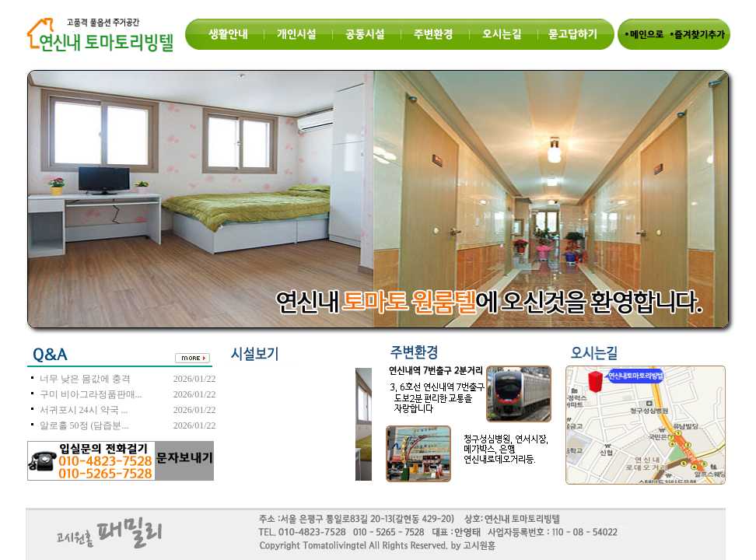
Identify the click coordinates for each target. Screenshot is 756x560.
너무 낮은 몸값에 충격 (85, 379)
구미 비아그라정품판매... (91, 394)
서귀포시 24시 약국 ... (84, 410)
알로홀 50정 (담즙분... (84, 425)
